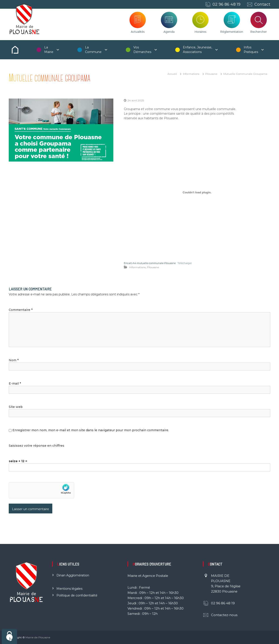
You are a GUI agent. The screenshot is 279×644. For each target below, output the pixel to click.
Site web (16, 407)
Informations (191, 74)
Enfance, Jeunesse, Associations (197, 50)
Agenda (169, 32)
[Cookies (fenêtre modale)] (9, 636)
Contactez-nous (224, 615)
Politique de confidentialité (77, 595)
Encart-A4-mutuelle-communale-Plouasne (150, 263)
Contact (262, 4)
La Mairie (49, 50)
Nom (14, 360)
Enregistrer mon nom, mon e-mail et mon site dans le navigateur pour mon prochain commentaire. (91, 430)
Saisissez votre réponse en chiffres (37, 446)
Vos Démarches (142, 50)
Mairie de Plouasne (38, 637)
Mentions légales (69, 589)
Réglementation (232, 32)
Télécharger (185, 263)
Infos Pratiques (251, 50)
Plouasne (211, 74)
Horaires (200, 32)
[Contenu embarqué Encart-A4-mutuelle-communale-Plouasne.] (197, 193)
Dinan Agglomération (73, 575)
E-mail (15, 383)
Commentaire (21, 310)
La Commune (93, 50)
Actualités (138, 32)
